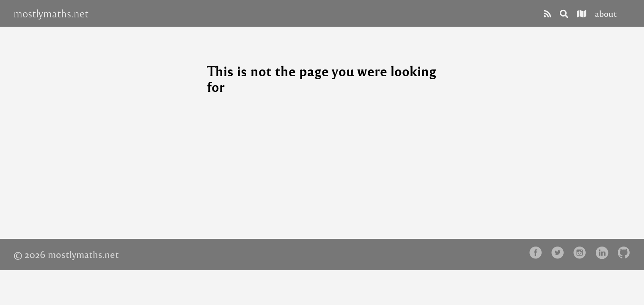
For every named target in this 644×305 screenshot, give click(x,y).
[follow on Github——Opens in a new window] (626, 253)
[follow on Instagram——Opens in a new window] (582, 253)
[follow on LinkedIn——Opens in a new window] (604, 253)
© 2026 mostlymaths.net (66, 254)
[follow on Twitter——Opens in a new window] (560, 253)
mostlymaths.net (51, 14)
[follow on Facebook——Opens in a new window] (538, 253)
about (606, 13)
